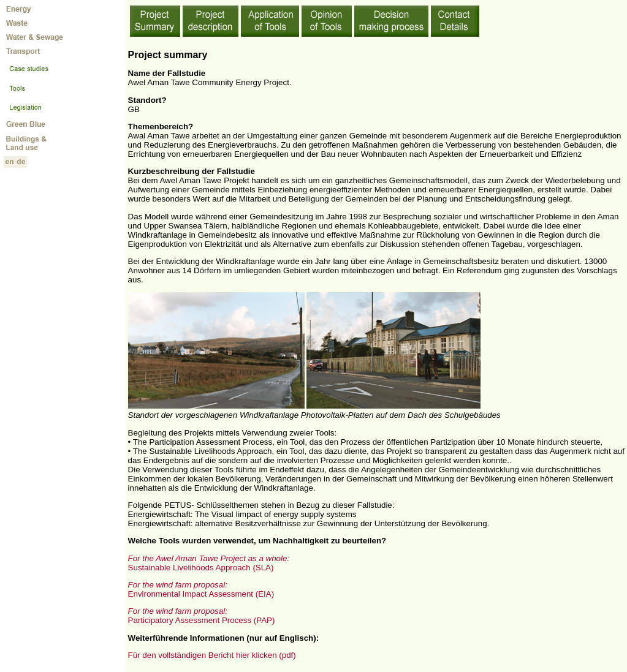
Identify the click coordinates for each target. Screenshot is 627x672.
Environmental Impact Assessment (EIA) (201, 589)
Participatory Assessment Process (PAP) (202, 616)
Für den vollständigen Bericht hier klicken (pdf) (212, 655)
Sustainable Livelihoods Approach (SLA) (209, 563)
